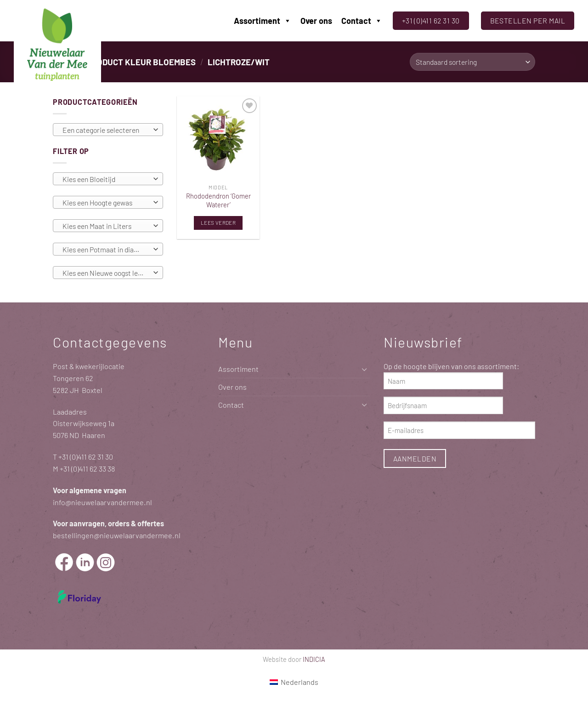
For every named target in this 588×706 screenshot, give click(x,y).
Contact (362, 21)
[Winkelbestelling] (472, 62)
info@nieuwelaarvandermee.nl (102, 502)
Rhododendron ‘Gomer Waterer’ (218, 200)
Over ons (316, 21)
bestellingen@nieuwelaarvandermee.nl (117, 535)
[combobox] (108, 130)
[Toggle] (364, 369)
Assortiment (263, 21)
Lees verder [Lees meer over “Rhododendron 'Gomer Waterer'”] (218, 222)
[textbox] (106, 130)
